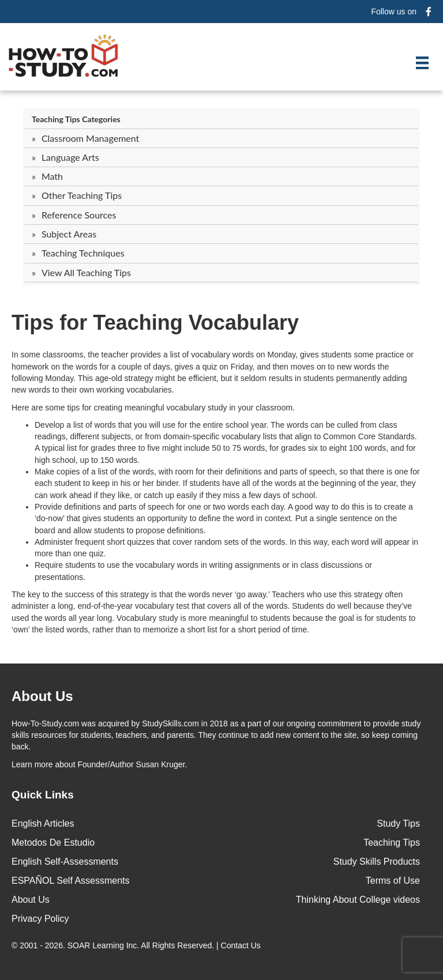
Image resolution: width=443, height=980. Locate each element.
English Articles (43, 823)
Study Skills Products (377, 862)
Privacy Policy (40, 919)
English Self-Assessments (65, 862)
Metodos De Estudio (53, 843)
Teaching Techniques (83, 253)
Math (52, 176)
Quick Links (43, 795)
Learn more (32, 764)
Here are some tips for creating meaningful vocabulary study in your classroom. (153, 408)
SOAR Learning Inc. (104, 945)
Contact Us (242, 945)
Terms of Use (393, 881)
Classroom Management (90, 138)
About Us (31, 900)
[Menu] (422, 63)
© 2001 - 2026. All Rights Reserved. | (137, 945)
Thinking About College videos (358, 900)
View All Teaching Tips (86, 272)
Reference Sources (79, 215)
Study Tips (398, 823)
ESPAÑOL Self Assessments (71, 881)
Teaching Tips (392, 843)
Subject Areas (69, 234)
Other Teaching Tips (82, 195)
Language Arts (70, 157)
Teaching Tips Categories (76, 119)
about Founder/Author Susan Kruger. (99, 764)
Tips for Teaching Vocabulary (155, 323)
